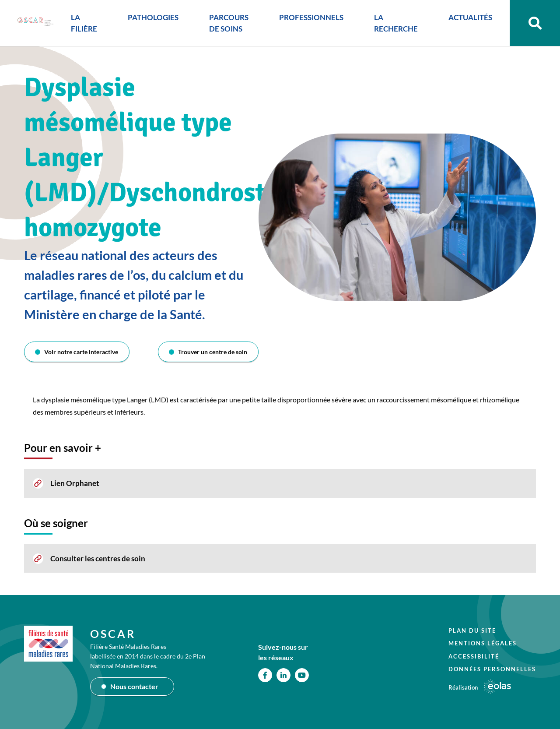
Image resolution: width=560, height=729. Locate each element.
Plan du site (472, 630)
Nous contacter (134, 686)
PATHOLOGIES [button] (153, 17)
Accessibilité (474, 656)
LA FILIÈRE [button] (84, 23)
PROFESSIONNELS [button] (311, 17)
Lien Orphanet (75, 483)
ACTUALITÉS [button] (470, 17)
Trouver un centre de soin (213, 352)
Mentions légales (483, 643)
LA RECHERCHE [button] (396, 23)
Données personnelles (492, 669)
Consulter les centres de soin (98, 558)
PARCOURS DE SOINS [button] (229, 23)
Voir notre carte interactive (81, 352)
